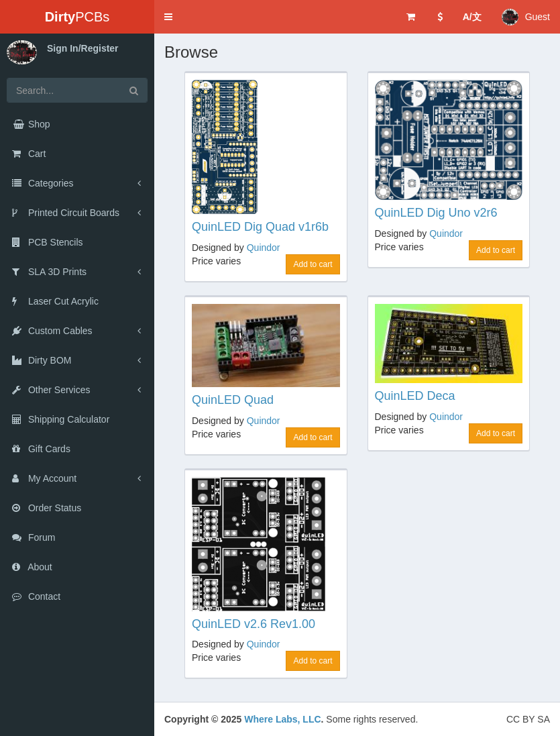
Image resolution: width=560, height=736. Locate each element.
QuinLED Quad (233, 400)
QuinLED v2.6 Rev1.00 (254, 624)
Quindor (264, 248)
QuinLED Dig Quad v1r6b (260, 227)
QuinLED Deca (415, 396)
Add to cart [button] (313, 264)
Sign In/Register (83, 48)
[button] (168, 17)
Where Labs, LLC (282, 719)
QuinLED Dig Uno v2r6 (436, 213)
